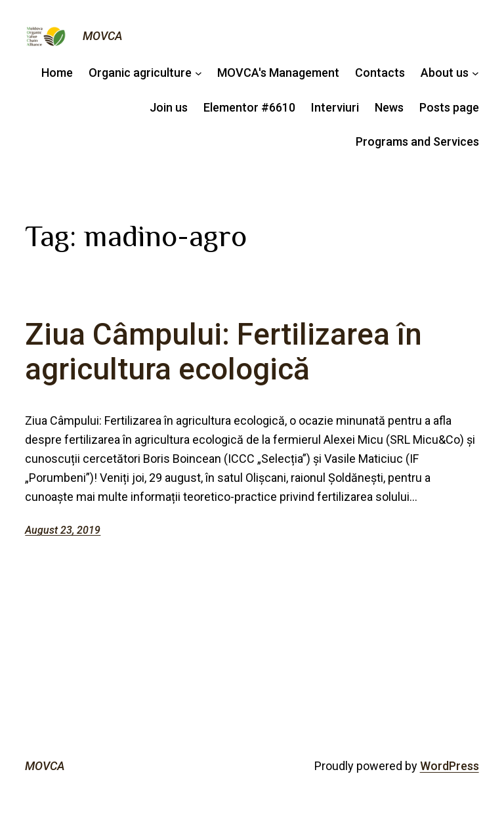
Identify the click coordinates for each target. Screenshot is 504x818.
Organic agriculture (140, 73)
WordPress (450, 766)
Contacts (380, 73)
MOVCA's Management (278, 73)
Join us (169, 107)
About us (445, 73)
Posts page (449, 107)
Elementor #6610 (249, 107)
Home (57, 73)
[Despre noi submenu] (475, 73)
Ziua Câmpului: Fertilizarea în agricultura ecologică (223, 352)
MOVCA (103, 36)
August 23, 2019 (63, 530)
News (389, 107)
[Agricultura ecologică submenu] (199, 73)
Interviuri (335, 107)
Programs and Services (417, 141)
